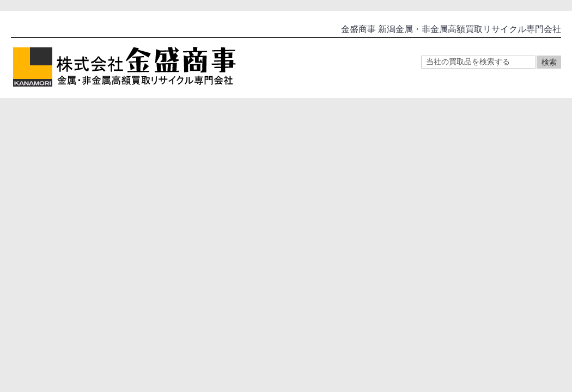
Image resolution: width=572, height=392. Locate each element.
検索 (549, 62)
